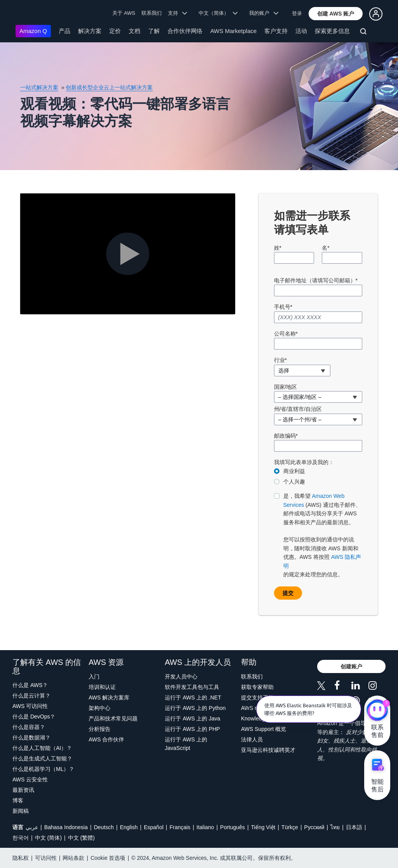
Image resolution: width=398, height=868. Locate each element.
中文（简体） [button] (218, 13)
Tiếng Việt (263, 827)
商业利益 (294, 471)
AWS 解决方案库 (109, 698)
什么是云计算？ (31, 696)
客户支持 (276, 31)
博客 (18, 800)
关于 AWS (124, 13)
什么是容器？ (29, 727)
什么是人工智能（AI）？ (42, 748)
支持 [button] (177, 13)
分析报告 (99, 729)
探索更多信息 (332, 31)
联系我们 (152, 13)
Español (154, 827)
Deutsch (104, 827)
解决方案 (90, 31)
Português (232, 827)
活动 (301, 31)
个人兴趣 (294, 482)
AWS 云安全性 (30, 779)
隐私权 (21, 858)
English (129, 827)
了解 (154, 31)
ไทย (335, 827)
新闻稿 (21, 811)
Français (180, 827)
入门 (94, 677)
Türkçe (290, 827)
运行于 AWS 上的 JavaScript (186, 744)
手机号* (283, 307)
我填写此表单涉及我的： (304, 462)
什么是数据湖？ (31, 738)
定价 (115, 31)
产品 (65, 31)
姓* (278, 248)
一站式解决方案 (39, 87)
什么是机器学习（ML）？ (43, 769)
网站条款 (73, 858)
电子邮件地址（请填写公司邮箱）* (316, 280)
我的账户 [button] (264, 13)
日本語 (354, 827)
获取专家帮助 (257, 687)
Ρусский (314, 827)
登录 (297, 13)
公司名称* (286, 334)
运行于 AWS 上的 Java (193, 718)
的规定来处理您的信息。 (323, 535)
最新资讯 (23, 790)
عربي (32, 827)
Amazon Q (33, 31)
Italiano (205, 827)
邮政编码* (286, 436)
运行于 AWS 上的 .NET (193, 698)
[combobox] (302, 371)
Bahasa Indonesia (66, 827)
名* (326, 248)
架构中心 (99, 708)
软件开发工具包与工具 (192, 687)
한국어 (21, 838)
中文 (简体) (48, 838)
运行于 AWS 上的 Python (195, 708)
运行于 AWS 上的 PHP (192, 729)
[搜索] (364, 33)
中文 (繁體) (81, 838)
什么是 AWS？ (30, 685)
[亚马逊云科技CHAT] (377, 711)
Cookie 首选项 (108, 858)
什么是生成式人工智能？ (42, 758)
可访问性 (46, 858)
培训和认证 (102, 687)
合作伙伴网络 (185, 31)
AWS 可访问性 (30, 706)
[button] (336, 14)
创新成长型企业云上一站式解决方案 (109, 87)
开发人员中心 (181, 677)
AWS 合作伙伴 (106, 739)
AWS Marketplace (233, 31)
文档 (134, 31)
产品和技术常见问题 (113, 718)
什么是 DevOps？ (34, 717)
